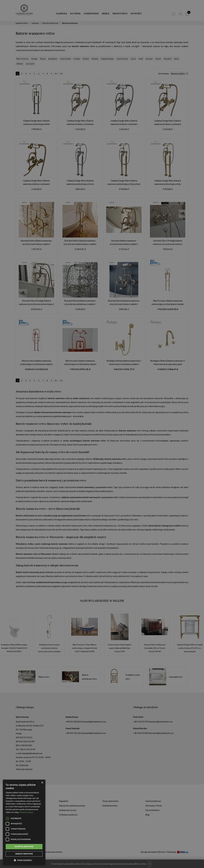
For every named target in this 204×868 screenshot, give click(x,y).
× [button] (42, 783)
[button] (24, 860)
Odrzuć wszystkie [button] (24, 854)
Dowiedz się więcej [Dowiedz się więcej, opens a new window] (26, 812)
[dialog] (102, 434)
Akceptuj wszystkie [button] (24, 847)
